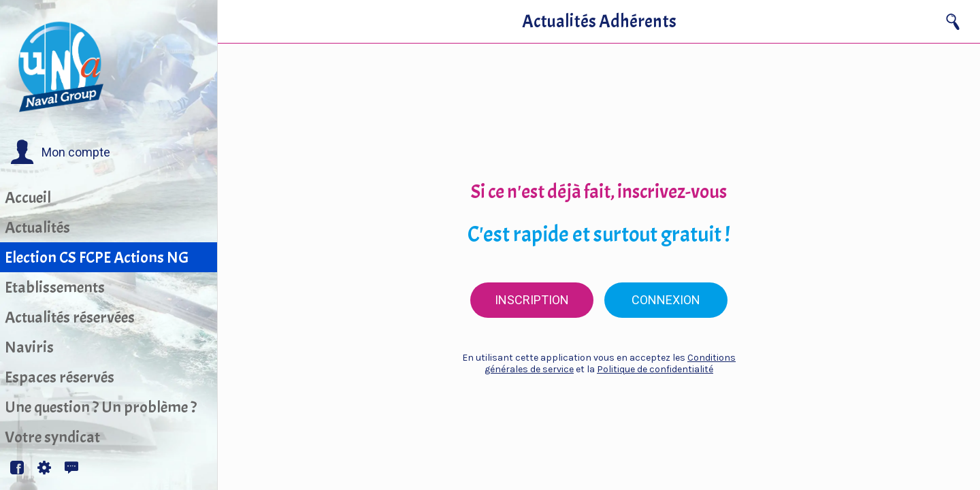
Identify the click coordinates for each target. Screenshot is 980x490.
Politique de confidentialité (655, 369)
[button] (60, 152)
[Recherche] (953, 22)
